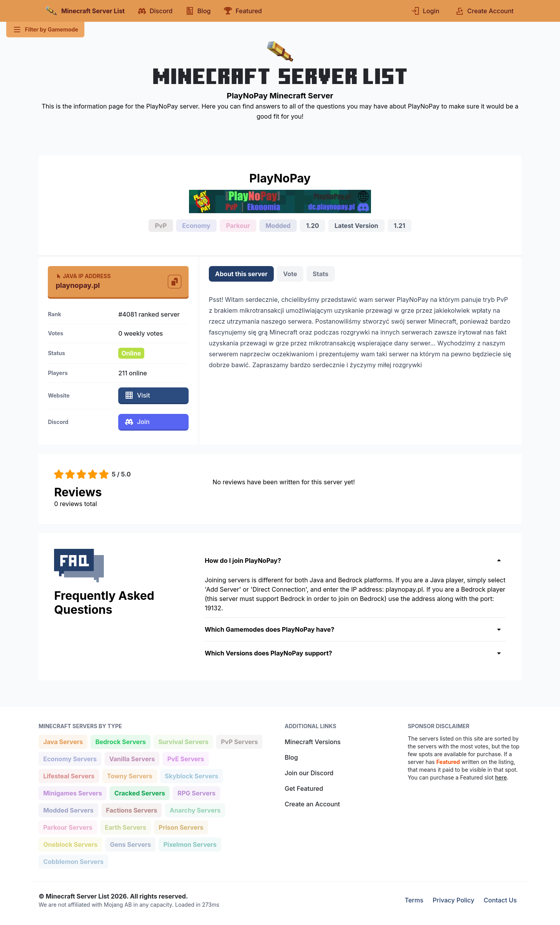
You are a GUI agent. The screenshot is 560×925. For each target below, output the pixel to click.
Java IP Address (83, 276)
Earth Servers (126, 827)
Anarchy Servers (195, 810)
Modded (278, 226)
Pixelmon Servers (190, 844)
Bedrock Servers (120, 741)
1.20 (312, 226)
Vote (290, 274)
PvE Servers (185, 758)
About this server (241, 274)
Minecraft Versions (313, 742)
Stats (320, 274)
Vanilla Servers (132, 758)
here (501, 777)
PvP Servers (239, 741)
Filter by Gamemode (45, 30)
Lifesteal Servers (69, 775)
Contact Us (500, 900)
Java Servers (63, 741)
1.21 (400, 226)
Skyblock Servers (191, 775)
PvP (161, 226)
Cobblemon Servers (73, 861)
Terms (414, 900)
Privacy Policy (454, 900)
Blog (291, 757)
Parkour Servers (67, 827)
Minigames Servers (72, 793)
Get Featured (304, 788)
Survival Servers (183, 741)
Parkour (238, 226)
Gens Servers (130, 844)
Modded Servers (68, 810)
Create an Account (312, 804)
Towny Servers (129, 775)
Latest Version (356, 226)
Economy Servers (70, 758)
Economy (197, 226)
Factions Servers (132, 810)
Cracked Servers (139, 793)
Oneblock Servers (70, 844)
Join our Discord (309, 773)
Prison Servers (181, 827)
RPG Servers (196, 793)
